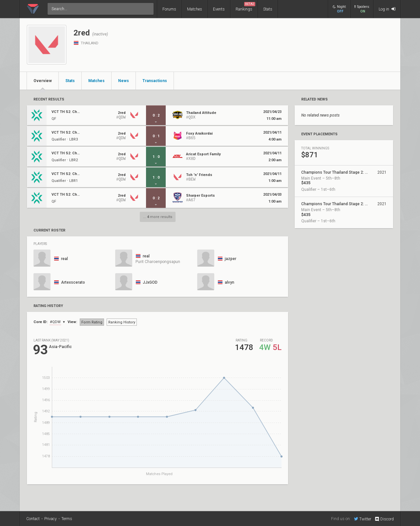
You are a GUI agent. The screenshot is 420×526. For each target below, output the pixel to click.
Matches (195, 9)
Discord (384, 519)
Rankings (245, 7)
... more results (158, 217)
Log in (387, 9)
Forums (169, 9)
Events (219, 9)
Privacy (51, 519)
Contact (33, 519)
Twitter (363, 519)
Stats (268, 9)
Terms (67, 519)
